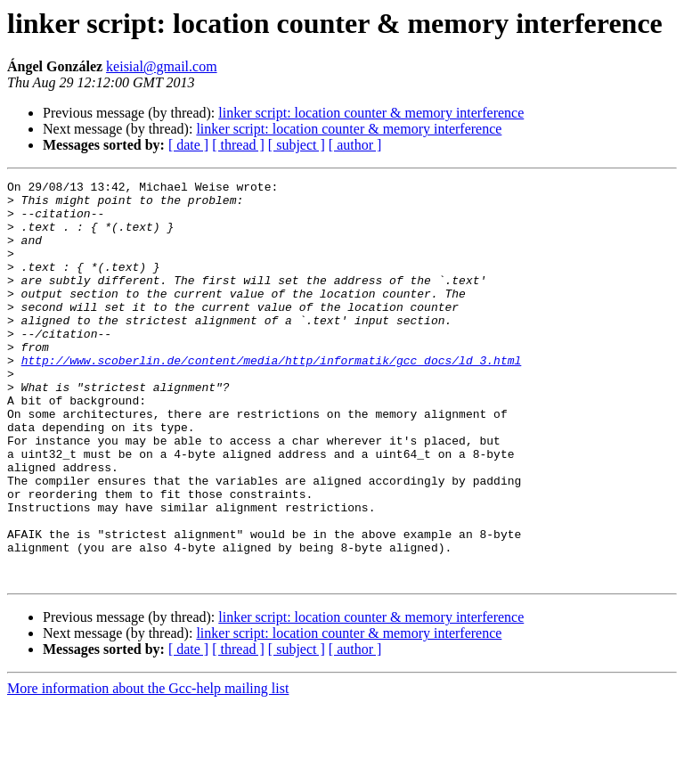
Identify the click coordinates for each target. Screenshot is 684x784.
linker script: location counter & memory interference (371, 113)
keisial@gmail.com (161, 66)
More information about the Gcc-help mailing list (148, 768)
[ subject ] (297, 145)
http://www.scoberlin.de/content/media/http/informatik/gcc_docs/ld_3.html (272, 397)
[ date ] (188, 145)
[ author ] (355, 145)
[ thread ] (238, 145)
